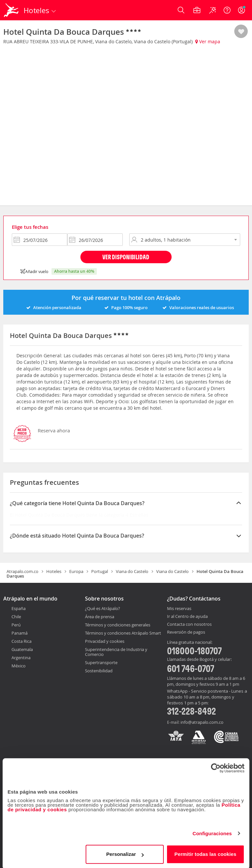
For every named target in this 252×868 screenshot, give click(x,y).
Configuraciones (212, 832)
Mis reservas (179, 609)
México (19, 666)
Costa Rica (21, 641)
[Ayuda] (227, 10)
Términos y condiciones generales (118, 625)
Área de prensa (100, 617)
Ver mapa (208, 41)
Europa (76, 571)
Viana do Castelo (132, 571)
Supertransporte (101, 662)
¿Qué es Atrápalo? (103, 608)
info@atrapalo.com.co (202, 722)
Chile (16, 617)
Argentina (21, 658)
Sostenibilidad (99, 671)
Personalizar (125, 853)
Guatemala (22, 649)
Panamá (20, 633)
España (19, 608)
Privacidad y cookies (105, 641)
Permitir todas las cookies (206, 853)
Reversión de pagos (186, 632)
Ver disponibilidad (126, 257)
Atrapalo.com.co (22, 571)
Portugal (100, 571)
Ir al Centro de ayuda (187, 617)
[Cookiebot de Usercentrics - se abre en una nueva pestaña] (216, 767)
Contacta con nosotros (189, 624)
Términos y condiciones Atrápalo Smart (123, 633)
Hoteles (54, 571)
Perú (16, 625)
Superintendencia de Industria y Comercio (116, 652)
